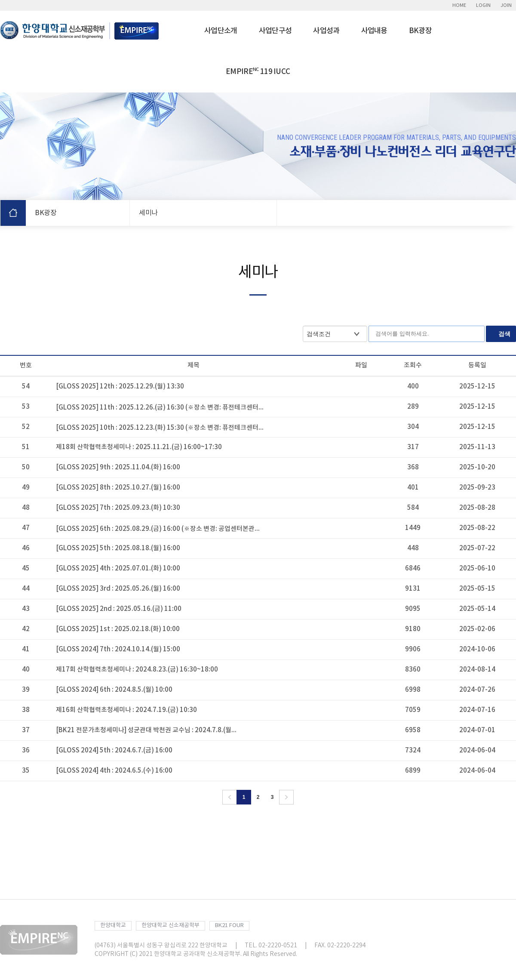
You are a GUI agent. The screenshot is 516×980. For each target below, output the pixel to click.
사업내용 (374, 31)
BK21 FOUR (229, 926)
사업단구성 (275, 31)
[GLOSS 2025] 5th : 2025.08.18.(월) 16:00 (118, 548)
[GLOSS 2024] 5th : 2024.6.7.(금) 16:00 (114, 750)
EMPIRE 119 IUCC (258, 71)
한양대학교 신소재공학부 (170, 926)
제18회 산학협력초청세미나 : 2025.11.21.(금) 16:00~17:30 (139, 447)
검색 (504, 334)
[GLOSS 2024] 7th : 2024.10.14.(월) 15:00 (118, 649)
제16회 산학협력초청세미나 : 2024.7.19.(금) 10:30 (126, 710)
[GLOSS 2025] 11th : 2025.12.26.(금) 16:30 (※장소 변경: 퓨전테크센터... (160, 408)
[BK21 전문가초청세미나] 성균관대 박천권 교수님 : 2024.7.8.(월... (146, 730)
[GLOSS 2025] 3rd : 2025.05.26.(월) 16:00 (118, 589)
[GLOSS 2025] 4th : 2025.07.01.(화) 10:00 (118, 569)
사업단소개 (221, 31)
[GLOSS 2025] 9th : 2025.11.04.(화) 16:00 (118, 467)
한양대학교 (113, 926)
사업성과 (326, 31)
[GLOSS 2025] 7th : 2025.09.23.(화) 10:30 (118, 508)
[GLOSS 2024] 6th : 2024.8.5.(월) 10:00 (114, 690)
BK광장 (420, 31)
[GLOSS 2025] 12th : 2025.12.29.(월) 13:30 (120, 387)
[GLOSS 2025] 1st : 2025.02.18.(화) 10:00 (118, 629)
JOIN (506, 5)
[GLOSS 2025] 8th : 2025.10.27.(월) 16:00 (118, 488)
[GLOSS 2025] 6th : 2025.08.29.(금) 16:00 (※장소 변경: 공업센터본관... (158, 529)
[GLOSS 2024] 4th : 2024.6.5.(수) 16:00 (114, 771)
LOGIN (483, 5)
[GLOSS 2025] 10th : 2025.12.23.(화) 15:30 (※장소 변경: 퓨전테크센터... (160, 428)
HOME (459, 5)
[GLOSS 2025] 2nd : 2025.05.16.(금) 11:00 (119, 609)
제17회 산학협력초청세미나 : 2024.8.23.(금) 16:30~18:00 (137, 670)
